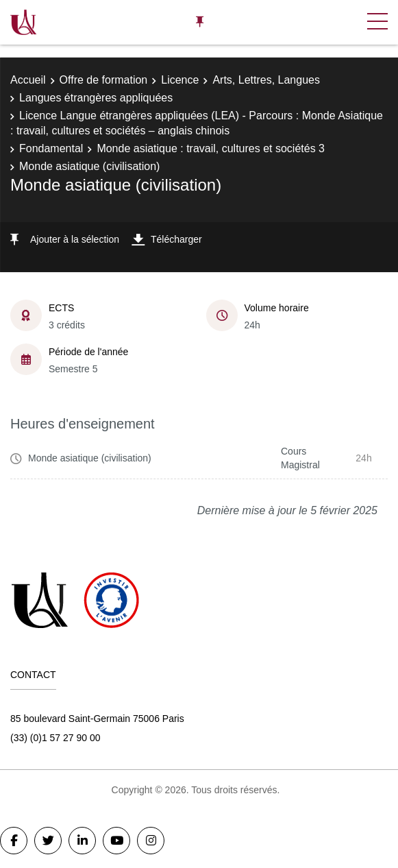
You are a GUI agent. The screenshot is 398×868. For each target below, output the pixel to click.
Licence (180, 80)
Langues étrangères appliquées (96, 98)
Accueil (28, 80)
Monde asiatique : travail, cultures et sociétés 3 (211, 148)
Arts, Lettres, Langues (266, 80)
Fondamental (51, 148)
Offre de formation (104, 80)
